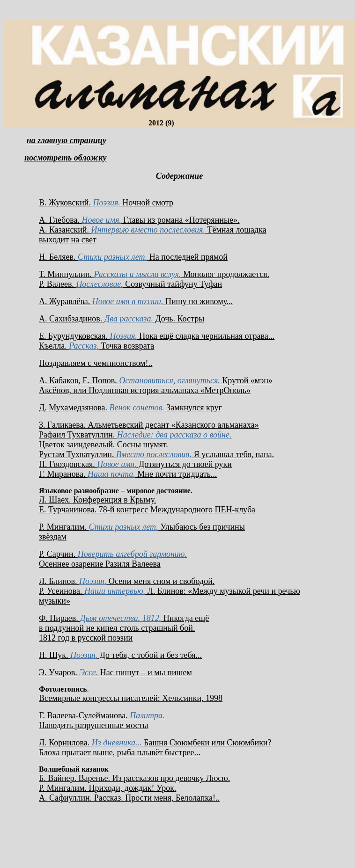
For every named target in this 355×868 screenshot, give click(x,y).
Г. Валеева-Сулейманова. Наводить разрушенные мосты (102, 720)
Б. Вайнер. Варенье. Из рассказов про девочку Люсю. (134, 778)
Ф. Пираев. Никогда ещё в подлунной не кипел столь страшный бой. (124, 623)
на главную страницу (67, 140)
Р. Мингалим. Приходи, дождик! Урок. (107, 788)
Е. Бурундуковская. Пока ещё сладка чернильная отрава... (157, 336)
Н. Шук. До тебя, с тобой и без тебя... (120, 655)
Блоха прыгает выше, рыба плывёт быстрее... (120, 752)
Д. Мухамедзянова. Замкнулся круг (130, 408)
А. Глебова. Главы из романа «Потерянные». (139, 220)
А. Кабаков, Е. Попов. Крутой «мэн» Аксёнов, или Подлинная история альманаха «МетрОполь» (156, 385)
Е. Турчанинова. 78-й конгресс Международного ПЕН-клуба (147, 510)
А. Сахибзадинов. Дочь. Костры (122, 319)
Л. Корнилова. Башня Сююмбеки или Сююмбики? (155, 743)
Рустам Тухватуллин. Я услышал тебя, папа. (156, 454)
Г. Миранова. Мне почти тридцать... (128, 474)
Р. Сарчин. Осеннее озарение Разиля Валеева (113, 559)
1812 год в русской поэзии (86, 638)
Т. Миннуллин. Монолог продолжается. (154, 274)
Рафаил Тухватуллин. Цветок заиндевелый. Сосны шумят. (135, 440)
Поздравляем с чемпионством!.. (96, 363)
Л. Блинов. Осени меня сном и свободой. (127, 581)
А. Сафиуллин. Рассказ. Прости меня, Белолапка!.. (129, 798)
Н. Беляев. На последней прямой (133, 257)
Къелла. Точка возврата (96, 346)
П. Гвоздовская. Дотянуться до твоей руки (135, 464)
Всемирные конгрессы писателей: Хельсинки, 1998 (131, 698)
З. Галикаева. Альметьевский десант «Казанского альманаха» (149, 425)
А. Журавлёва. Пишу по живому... (136, 301)
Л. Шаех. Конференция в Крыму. (97, 500)
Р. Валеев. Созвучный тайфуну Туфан (130, 284)
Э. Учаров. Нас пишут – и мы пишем (115, 672)
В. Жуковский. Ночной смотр (106, 203)
